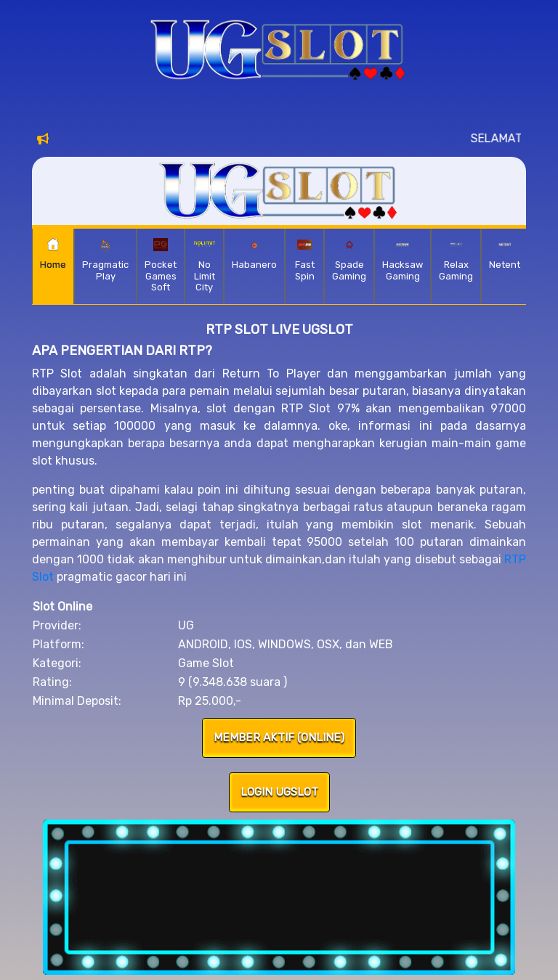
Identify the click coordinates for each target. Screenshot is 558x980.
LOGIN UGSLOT (279, 792)
